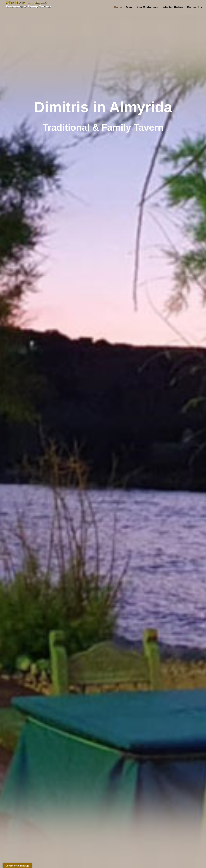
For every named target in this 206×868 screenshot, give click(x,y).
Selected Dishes (172, 7)
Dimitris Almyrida (17, 12)
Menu (130, 7)
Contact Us (194, 7)
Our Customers (148, 7)
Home (118, 7)
